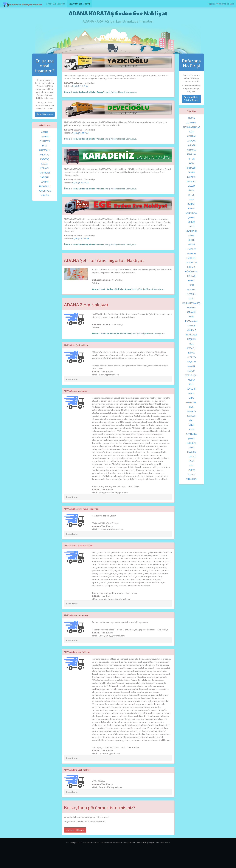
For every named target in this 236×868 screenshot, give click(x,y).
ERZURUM (191, 253)
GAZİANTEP (191, 262)
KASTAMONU (191, 321)
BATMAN (191, 177)
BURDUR (191, 204)
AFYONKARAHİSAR (191, 127)
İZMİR (191, 299)
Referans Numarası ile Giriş (221, 4)
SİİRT (191, 420)
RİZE (191, 407)
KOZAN (45, 164)
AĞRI (191, 132)
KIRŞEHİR (191, 339)
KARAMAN (191, 312)
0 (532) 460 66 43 (81, 239)
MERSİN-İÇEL (191, 375)
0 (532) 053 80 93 (80, 133)
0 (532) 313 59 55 (80, 86)
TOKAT (191, 447)
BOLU (191, 199)
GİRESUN (191, 267)
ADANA (45, 132)
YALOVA (191, 470)
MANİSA (191, 366)
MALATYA (191, 362)
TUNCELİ (191, 456)
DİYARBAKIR (191, 231)
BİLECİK (191, 186)
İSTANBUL (191, 294)
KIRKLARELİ (191, 335)
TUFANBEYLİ (45, 186)
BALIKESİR (191, 168)
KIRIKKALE (191, 330)
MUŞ (191, 384)
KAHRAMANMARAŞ (191, 303)
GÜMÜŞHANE (191, 271)
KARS (191, 317)
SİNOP (191, 425)
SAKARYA (191, 411)
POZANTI (45, 168)
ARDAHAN (191, 154)
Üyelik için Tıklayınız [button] (75, 830)
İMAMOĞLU (45, 150)
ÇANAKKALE (191, 213)
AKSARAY (191, 136)
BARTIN (191, 172)
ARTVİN (191, 159)
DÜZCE (191, 235)
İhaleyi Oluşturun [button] (45, 114)
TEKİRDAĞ (191, 443)
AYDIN (191, 163)
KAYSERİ (191, 326)
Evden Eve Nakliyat (55, 4)
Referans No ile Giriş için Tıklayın (191, 99)
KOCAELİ (191, 348)
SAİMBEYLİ (45, 173)
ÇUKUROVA (45, 141)
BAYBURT (191, 181)
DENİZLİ (191, 226)
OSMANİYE (191, 402)
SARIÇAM (45, 177)
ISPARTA (191, 290)
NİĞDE (191, 393)
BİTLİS (191, 195)
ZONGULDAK (191, 479)
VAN (191, 465)
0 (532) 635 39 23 (80, 183)
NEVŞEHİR (191, 389)
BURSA (191, 208)
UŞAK (191, 461)
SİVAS (191, 429)
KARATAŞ (45, 159)
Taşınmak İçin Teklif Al (79, 4)
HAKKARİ (191, 276)
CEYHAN (45, 137)
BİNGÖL (191, 190)
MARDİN (191, 371)
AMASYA (191, 141)
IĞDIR (191, 285)
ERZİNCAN (191, 249)
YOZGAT (191, 474)
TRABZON (191, 452)
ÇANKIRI (191, 217)
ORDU (191, 398)
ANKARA (191, 145)
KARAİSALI (45, 155)
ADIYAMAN (191, 123)
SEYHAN (45, 182)
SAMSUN (191, 416)
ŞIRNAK (191, 438)
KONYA (191, 353)
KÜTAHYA (191, 357)
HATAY (191, 280)
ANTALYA (191, 150)
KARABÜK (191, 308)
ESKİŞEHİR (191, 258)
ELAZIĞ (191, 244)
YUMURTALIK (45, 191)
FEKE (45, 146)
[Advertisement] (118, 858)
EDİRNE (191, 240)
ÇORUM (191, 222)
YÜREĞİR (45, 195)
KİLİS (191, 344)
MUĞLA (191, 380)
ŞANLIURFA (191, 434)
